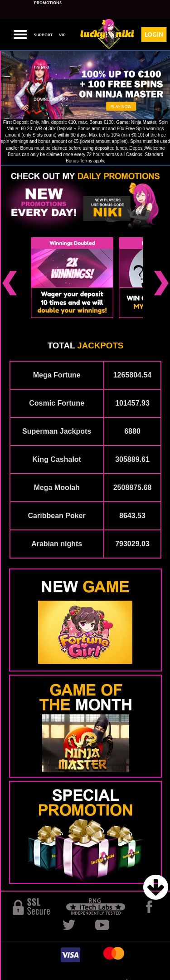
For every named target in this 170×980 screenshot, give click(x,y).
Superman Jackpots (57, 431)
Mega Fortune (57, 375)
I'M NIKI (42, 67)
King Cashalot (57, 459)
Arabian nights (57, 544)
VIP (62, 35)
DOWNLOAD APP (51, 99)
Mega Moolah (56, 488)
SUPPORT (43, 35)
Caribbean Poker (57, 516)
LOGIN (154, 34)
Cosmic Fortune (57, 403)
